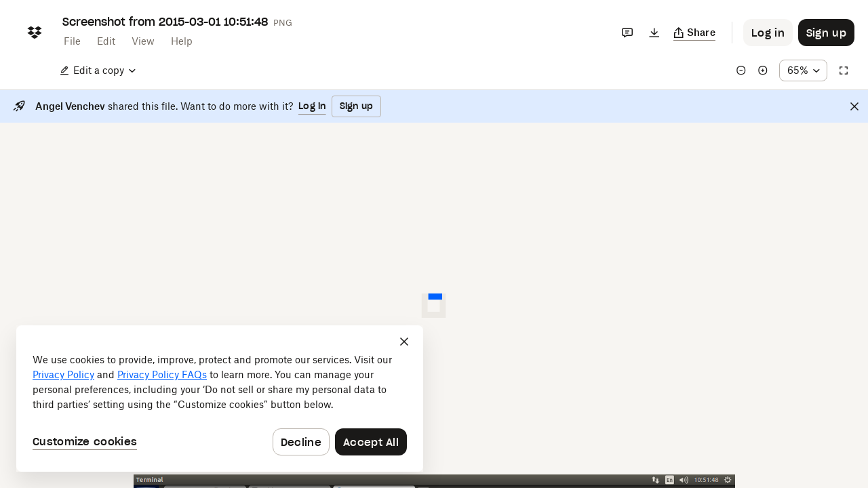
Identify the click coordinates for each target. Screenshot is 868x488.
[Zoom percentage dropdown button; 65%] (803, 70)
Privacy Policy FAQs (162, 374)
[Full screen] (844, 70)
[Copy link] (695, 33)
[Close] (854, 106)
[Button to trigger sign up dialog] (826, 33)
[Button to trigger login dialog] (768, 33)
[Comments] (627, 33)
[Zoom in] (763, 70)
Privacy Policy (63, 374)
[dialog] (220, 399)
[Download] (654, 33)
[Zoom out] (741, 70)
